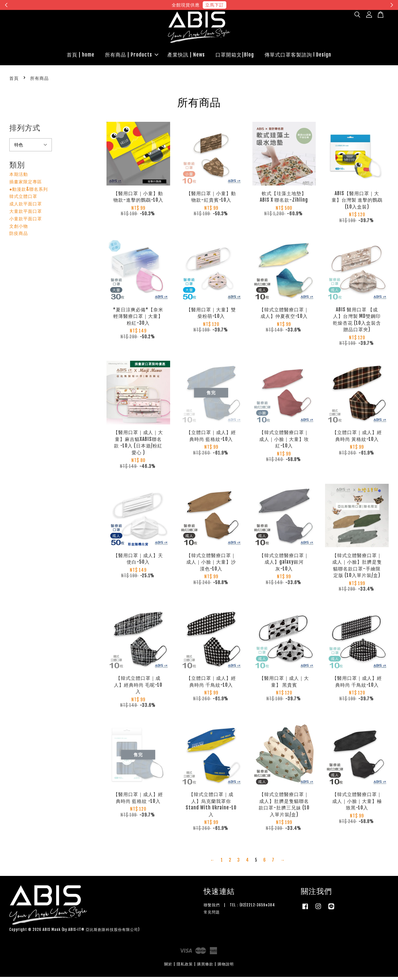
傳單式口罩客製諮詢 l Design (298, 56)
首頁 (14, 81)
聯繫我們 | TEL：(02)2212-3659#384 (239, 908)
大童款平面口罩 (26, 214)
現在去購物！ (256, 5)
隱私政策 (185, 967)
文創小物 (19, 229)
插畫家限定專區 (26, 185)
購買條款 (205, 967)
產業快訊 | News (186, 56)
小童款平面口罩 (26, 222)
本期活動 (19, 177)
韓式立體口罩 (23, 200)
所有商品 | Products (132, 56)
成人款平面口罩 (26, 207)
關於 (168, 967)
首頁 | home (81, 56)
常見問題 (212, 915)
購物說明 (226, 967)
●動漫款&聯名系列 (29, 192)
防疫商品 (19, 237)
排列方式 (25, 131)
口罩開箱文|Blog (235, 56)
